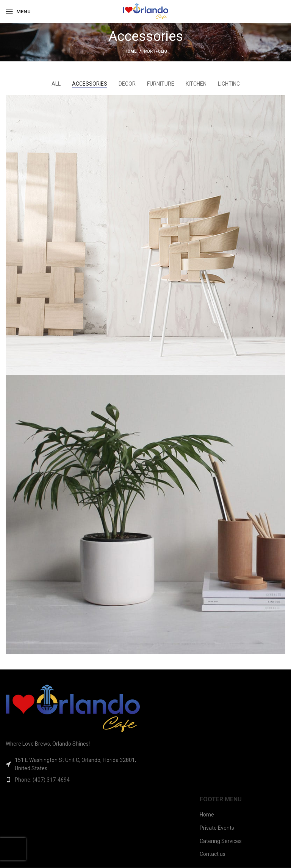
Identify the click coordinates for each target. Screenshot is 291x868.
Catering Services (221, 841)
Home (130, 51)
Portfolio (156, 51)
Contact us (213, 854)
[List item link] (73, 780)
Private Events (217, 828)
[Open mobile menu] (18, 11)
